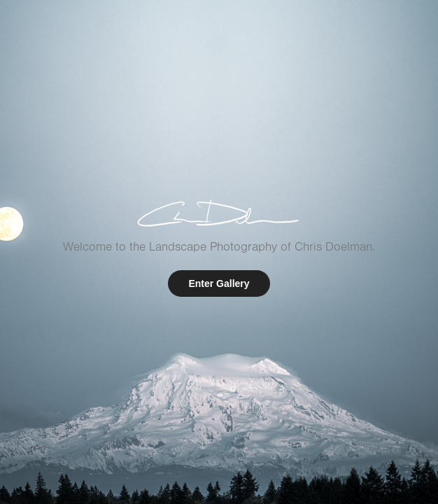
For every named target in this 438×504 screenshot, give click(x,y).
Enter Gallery (219, 283)
